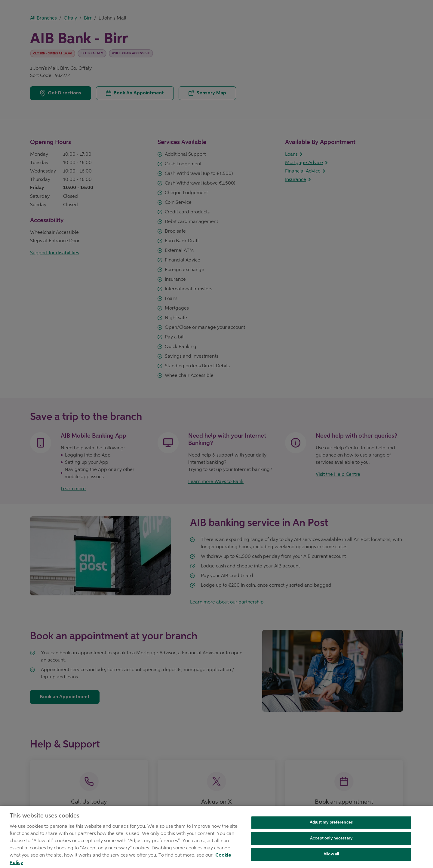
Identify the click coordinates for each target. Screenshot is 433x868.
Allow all (331, 858)
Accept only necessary (331, 842)
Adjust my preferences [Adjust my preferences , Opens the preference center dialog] (331, 826)
